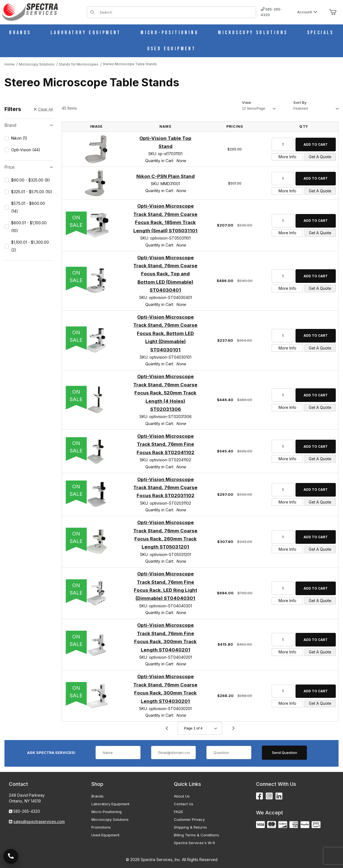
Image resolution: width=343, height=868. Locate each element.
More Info (287, 157)
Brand (29, 125)
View (246, 102)
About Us (182, 796)
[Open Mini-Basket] (333, 12)
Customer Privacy (189, 819)
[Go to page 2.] (233, 728)
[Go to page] (200, 728)
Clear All (43, 109)
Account (307, 12)
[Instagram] (269, 796)
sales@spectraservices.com (39, 822)
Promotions (101, 827)
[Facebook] (260, 796)
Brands (97, 796)
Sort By (300, 102)
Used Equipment (105, 835)
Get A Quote (320, 157)
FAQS (178, 812)
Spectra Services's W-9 (194, 843)
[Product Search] (176, 12)
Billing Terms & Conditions (196, 835)
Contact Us (184, 804)
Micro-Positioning (107, 812)
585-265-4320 (271, 12)
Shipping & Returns (190, 827)
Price (29, 167)
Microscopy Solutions (110, 819)
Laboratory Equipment (110, 804)
